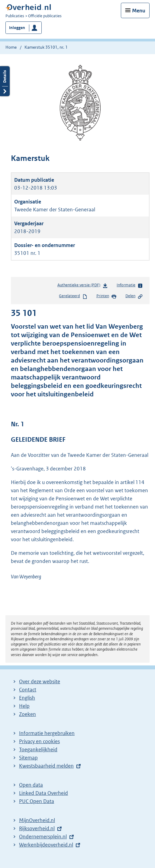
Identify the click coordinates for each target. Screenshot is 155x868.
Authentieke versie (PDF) (83, 286)
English (27, 698)
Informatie (130, 285)
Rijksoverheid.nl (37, 828)
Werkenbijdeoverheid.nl (46, 845)
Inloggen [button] (17, 28)
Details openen (5, 81)
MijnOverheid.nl (37, 820)
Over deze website (40, 681)
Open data (31, 785)
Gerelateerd (73, 296)
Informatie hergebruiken (47, 733)
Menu (139, 11)
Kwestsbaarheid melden (46, 766)
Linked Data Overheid (44, 793)
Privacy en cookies (39, 741)
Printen (107, 296)
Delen (134, 296)
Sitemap (28, 758)
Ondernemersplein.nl (43, 837)
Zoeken (27, 714)
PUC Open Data (37, 801)
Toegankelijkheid (38, 749)
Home (11, 47)
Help (24, 706)
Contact (28, 690)
